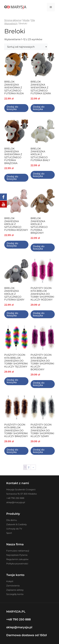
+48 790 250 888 (18, 619)
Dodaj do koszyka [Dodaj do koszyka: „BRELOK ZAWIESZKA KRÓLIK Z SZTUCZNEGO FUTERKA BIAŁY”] (39, 175)
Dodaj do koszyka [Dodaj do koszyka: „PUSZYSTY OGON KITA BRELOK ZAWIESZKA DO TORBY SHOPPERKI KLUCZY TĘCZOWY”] (12, 381)
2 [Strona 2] (29, 467)
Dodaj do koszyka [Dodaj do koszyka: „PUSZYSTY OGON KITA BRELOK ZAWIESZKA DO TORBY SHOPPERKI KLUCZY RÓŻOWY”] (39, 314)
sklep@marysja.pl (19, 627)
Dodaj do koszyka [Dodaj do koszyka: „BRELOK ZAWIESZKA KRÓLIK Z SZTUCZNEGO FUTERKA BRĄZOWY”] (39, 247)
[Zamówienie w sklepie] (26, 47)
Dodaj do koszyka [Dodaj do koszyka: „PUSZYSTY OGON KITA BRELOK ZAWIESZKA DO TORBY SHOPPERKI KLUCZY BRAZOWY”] (12, 451)
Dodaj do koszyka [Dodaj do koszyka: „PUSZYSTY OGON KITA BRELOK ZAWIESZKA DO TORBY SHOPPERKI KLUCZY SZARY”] (39, 451)
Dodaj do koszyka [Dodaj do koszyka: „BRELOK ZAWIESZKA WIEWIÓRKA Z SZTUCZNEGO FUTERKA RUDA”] (12, 108)
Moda (26, 20)
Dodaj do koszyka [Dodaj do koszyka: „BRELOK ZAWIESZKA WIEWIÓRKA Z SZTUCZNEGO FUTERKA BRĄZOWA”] (12, 178)
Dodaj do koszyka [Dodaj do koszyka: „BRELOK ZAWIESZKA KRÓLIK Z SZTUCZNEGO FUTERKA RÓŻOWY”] (12, 244)
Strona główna (13, 20)
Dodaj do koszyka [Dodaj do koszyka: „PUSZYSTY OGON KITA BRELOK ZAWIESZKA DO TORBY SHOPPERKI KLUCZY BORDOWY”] (39, 384)
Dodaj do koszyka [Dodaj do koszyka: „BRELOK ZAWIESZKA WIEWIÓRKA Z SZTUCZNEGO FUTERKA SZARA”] (39, 108)
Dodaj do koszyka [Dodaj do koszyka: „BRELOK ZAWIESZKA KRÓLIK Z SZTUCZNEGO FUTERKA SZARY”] (12, 314)
